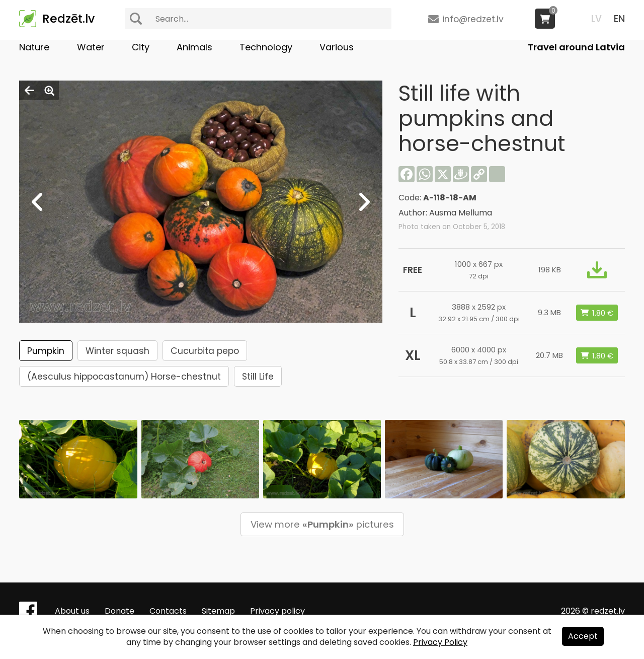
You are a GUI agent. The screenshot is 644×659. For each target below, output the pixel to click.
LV (596, 19)
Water (91, 47)
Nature (34, 47)
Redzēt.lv (68, 19)
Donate (119, 611)
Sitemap (218, 611)
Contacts (168, 611)
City (141, 47)
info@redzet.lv (473, 19)
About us (72, 611)
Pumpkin (46, 351)
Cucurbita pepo (205, 351)
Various (337, 47)
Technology (266, 47)
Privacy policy (277, 611)
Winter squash (117, 351)
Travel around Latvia (576, 47)
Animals (194, 47)
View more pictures (322, 524)
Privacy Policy (440, 642)
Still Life (258, 377)
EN (619, 19)
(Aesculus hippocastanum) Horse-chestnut (124, 377)
